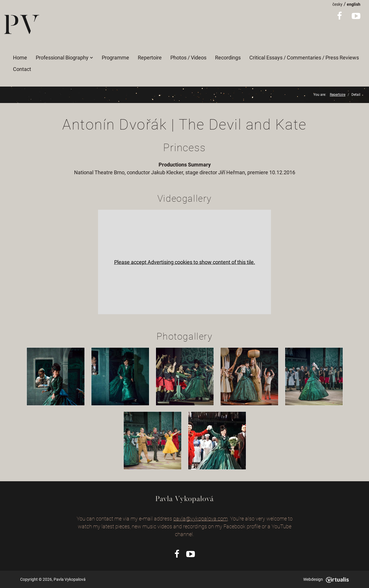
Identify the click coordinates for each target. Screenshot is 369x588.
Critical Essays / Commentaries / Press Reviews (304, 58)
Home (20, 58)
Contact (22, 69)
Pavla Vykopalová (70, 579)
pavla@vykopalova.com (200, 519)
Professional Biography (64, 58)
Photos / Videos (188, 58)
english (354, 4)
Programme (115, 58)
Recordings (228, 58)
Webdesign (326, 579)
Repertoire (150, 58)
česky (337, 4)
